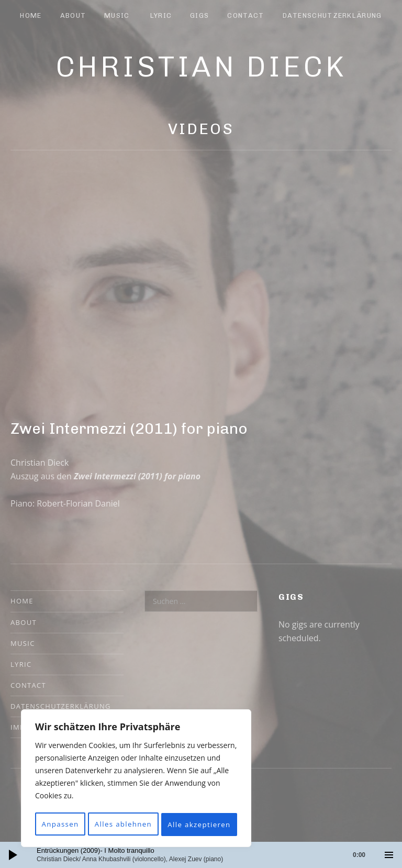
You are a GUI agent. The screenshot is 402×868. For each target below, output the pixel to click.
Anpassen (78, 801)
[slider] (206, 855)
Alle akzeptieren (136, 824)
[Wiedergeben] (13, 855)
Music (117, 15)
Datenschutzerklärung (332, 15)
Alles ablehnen (179, 801)
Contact (245, 15)
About (73, 15)
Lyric (161, 15)
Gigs (199, 15)
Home (31, 15)
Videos (201, 129)
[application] (201, 855)
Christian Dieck (201, 67)
